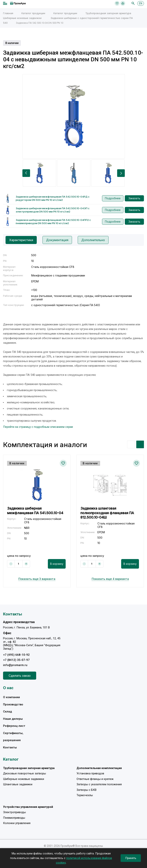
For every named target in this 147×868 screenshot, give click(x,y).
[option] (74, 116)
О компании (11, 697)
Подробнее (113, 198)
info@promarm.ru (15, 665)
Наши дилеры (13, 719)
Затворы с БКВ (87, 790)
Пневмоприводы (14, 818)
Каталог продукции (33, 13)
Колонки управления (17, 823)
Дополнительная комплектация (99, 768)
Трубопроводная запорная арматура (108, 13)
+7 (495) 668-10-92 (16, 655)
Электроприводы (14, 812)
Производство (13, 704)
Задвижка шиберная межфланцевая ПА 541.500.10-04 (35, 511)
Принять (131, 858)
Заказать (134, 198)
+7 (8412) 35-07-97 (16, 660)
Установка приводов (90, 773)
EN (141, 3)
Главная (8, 13)
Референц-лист (14, 726)
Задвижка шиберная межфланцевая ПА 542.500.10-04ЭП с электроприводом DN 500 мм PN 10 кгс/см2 (53, 210)
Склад (7, 712)
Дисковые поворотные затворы (24, 773)
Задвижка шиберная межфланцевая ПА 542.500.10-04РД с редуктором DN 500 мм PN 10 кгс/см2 (53, 198)
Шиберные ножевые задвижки (22, 18)
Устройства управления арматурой (28, 807)
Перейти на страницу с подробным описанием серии (38, 427)
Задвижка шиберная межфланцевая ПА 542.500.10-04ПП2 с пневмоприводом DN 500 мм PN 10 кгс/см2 (53, 222)
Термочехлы (85, 795)
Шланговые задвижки (18, 784)
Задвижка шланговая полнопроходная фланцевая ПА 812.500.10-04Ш (107, 513)
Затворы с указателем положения (99, 784)
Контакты (10, 747)
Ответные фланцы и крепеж (95, 779)
